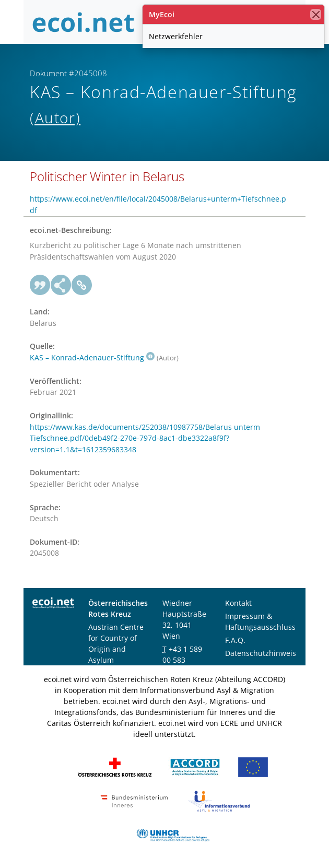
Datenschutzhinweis (261, 653)
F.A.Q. (235, 640)
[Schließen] (316, 14)
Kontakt (238, 603)
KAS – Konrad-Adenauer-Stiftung (92, 357)
